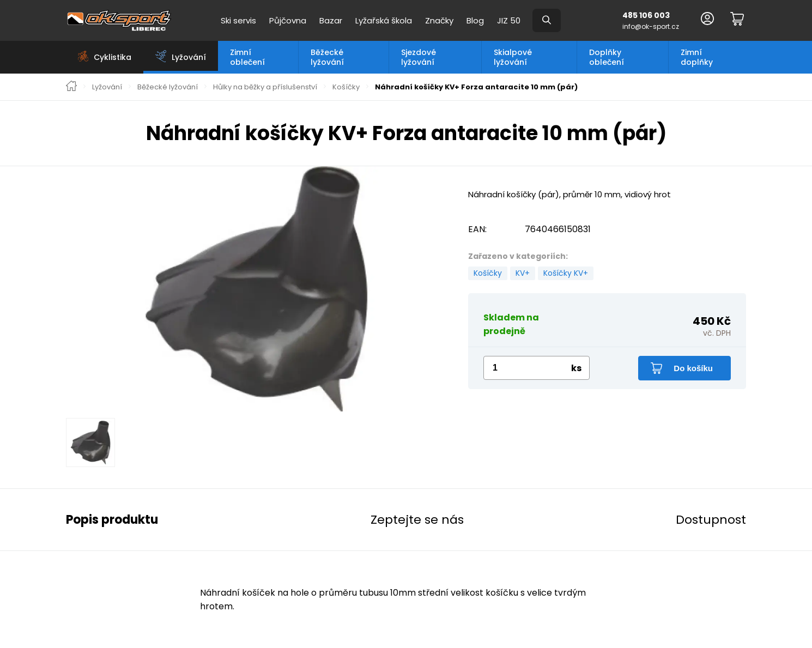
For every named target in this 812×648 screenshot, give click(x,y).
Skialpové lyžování (513, 57)
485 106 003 (646, 15)
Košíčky (346, 87)
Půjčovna (288, 20)
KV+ (523, 273)
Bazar (331, 20)
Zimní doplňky (697, 57)
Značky (439, 20)
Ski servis (238, 20)
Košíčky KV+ (566, 273)
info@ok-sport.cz (651, 26)
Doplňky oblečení (607, 57)
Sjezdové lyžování (419, 57)
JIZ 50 (509, 20)
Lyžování (107, 87)
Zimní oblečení (247, 57)
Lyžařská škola (384, 20)
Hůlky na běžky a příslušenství (265, 87)
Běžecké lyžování (327, 57)
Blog (475, 20)
